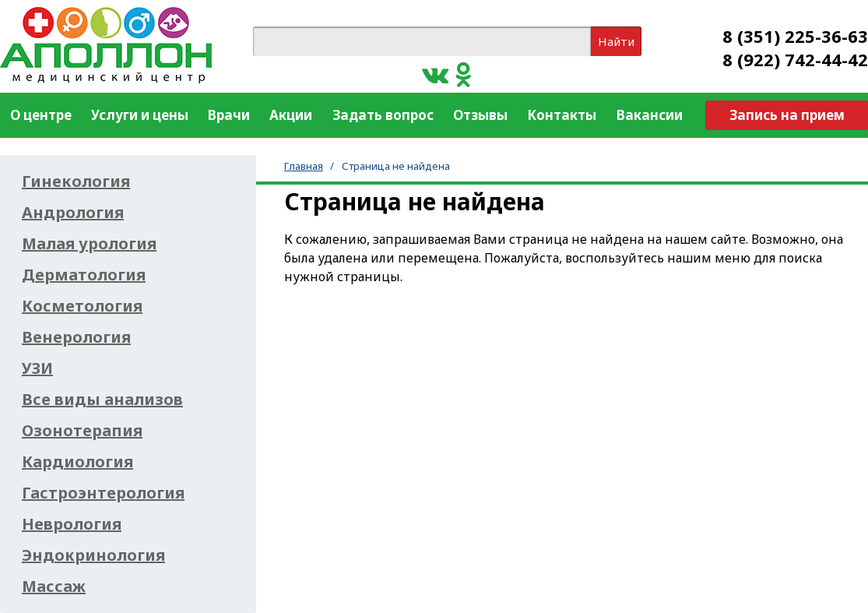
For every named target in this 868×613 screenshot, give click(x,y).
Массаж (54, 587)
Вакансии (650, 115)
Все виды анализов (102, 400)
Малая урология (89, 244)
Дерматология (84, 275)
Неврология (72, 524)
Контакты (562, 115)
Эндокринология (93, 555)
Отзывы (480, 115)
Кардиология (77, 462)
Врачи (229, 115)
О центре (41, 115)
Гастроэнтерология (103, 493)
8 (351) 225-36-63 (795, 36)
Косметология (82, 306)
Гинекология (76, 181)
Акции (291, 115)
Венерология (76, 337)
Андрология (73, 213)
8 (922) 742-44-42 (795, 59)
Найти (616, 41)
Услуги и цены (140, 115)
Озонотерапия (82, 431)
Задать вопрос (383, 115)
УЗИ (37, 368)
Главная (304, 166)
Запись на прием (787, 115)
